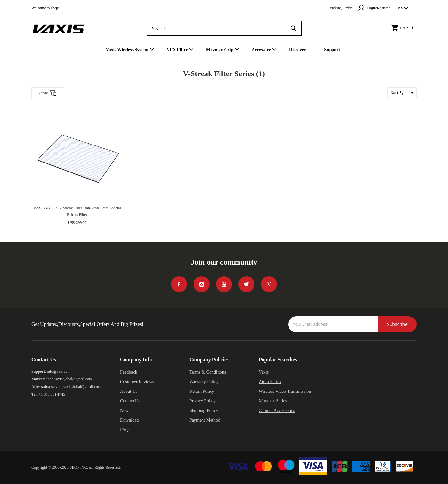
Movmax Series (273, 401)
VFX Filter (177, 50)
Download (129, 420)
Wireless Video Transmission (285, 391)
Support (332, 50)
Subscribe (397, 324)
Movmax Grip (220, 50)
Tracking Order (340, 8)
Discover (297, 50)
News (125, 411)
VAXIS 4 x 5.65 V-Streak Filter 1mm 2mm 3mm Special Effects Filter (77, 211)
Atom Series (270, 382)
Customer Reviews (137, 382)
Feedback (129, 372)
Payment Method (205, 420)
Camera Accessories (277, 411)
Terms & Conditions (208, 372)
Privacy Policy (202, 401)
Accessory (261, 50)
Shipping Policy (204, 411)
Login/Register (374, 8)
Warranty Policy (204, 382)
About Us (129, 391)
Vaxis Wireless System (127, 50)
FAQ (124, 430)
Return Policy (202, 391)
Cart (404, 28)
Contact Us (130, 401)
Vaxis (264, 372)
